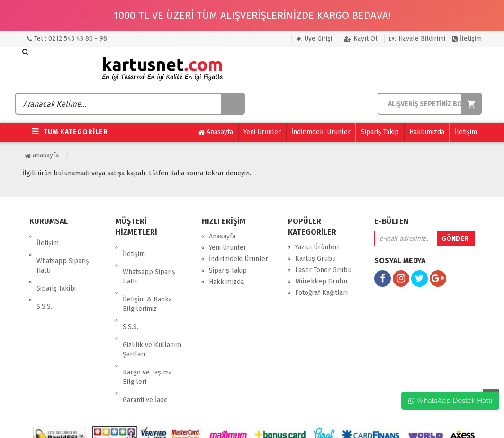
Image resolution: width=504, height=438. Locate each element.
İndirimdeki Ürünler (321, 132)
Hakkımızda (427, 132)
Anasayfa (216, 132)
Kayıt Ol (361, 39)
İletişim (467, 39)
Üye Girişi (314, 39)
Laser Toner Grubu (323, 270)
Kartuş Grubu (315, 259)
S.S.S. (44, 280)
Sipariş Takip (380, 132)
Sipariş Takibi (56, 269)
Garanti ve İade (145, 353)
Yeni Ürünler (262, 132)
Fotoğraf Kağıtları (321, 293)
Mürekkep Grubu (321, 281)
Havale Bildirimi (417, 39)
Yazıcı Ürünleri (317, 247)
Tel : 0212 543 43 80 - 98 (67, 39)
